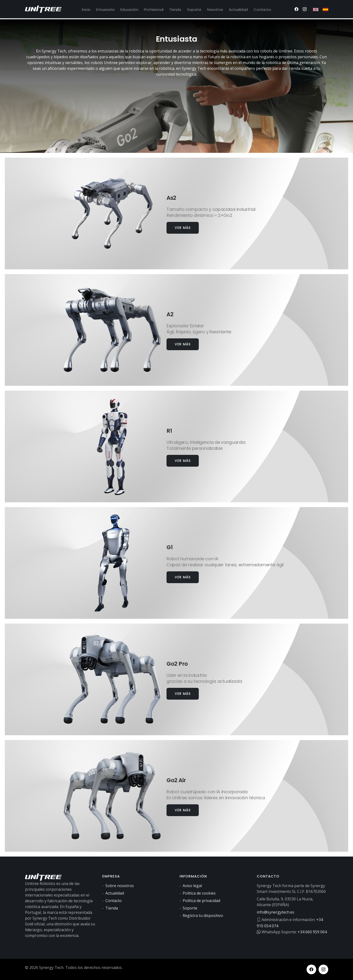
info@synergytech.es (276, 912)
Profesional (154, 10)
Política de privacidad (201, 901)
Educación (129, 10)
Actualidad (238, 10)
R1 (170, 430)
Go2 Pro (181, 663)
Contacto (262, 10)
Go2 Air (180, 779)
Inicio (86, 10)
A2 (171, 313)
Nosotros (215, 10)
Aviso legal (192, 886)
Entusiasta (105, 10)
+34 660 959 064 (312, 931)
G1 (171, 546)
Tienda (175, 10)
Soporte (194, 10)
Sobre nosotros (120, 886)
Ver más (183, 228)
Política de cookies (199, 893)
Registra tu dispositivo (203, 916)
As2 (173, 197)
